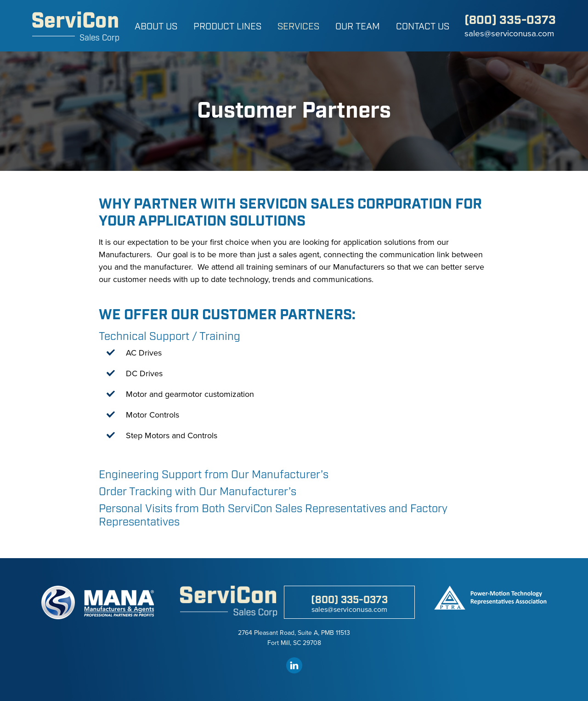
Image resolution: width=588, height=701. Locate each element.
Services (298, 27)
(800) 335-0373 (510, 20)
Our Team (358, 27)
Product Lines (227, 27)
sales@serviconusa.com (509, 34)
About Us (156, 27)
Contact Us (423, 27)
